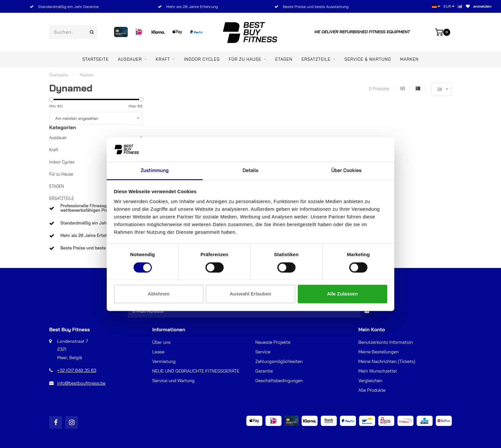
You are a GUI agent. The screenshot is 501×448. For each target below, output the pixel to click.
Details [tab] (250, 171)
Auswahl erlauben (250, 294)
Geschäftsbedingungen (279, 381)
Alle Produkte (372, 390)
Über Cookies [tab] (347, 171)
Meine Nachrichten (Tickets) (387, 361)
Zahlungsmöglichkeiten (279, 361)
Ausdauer (130, 59)
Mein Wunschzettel (378, 371)
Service (263, 352)
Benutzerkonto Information (386, 342)
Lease (158, 352)
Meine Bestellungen (379, 352)
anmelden (482, 6)
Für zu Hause (245, 59)
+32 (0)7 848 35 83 (77, 370)
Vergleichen (370, 381)
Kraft (163, 59)
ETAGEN (284, 59)
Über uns (162, 342)
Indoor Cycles (202, 59)
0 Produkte (379, 89)
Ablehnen (158, 294)
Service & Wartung (368, 59)
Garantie (264, 371)
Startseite (96, 59)
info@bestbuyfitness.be (81, 383)
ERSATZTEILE (316, 59)
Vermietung (164, 361)
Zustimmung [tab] (154, 171)
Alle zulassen (342, 294)
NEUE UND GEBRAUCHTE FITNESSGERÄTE (196, 371)
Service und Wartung (173, 381)
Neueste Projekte (273, 342)
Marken (409, 59)
